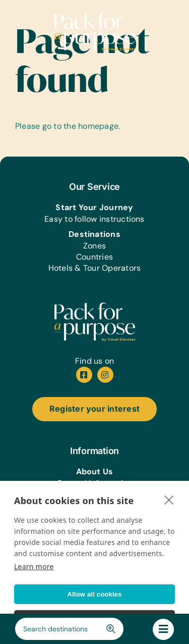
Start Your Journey (94, 207)
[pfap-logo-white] (95, 306)
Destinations (94, 234)
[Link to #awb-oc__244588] (163, 629)
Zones (94, 246)
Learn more (34, 566)
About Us (95, 472)
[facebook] (84, 375)
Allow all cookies (94, 594)
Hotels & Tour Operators (95, 268)
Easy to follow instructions (94, 219)
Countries (94, 257)
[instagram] (105, 375)
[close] (169, 500)
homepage (98, 126)
